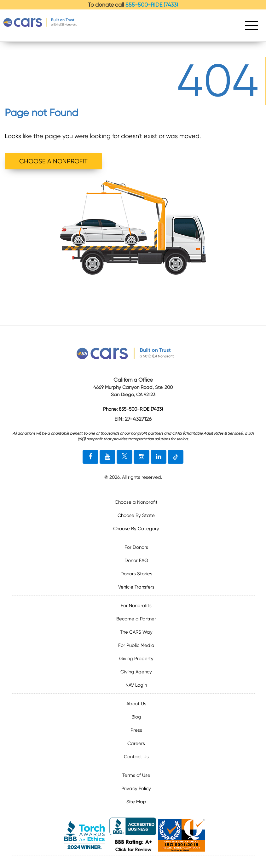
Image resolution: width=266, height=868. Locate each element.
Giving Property (136, 659)
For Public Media (136, 645)
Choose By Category (136, 529)
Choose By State (136, 515)
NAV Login (136, 685)
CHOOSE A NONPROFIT (53, 161)
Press (136, 730)
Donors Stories (136, 574)
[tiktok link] (176, 457)
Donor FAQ (136, 560)
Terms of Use (136, 775)
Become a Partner (136, 619)
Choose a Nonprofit (136, 502)
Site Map (136, 802)
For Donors (136, 547)
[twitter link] (124, 457)
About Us (136, 704)
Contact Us (136, 757)
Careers (136, 743)
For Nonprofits (136, 606)
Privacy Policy (136, 789)
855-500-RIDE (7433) (152, 5)
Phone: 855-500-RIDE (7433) (133, 409)
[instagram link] (142, 457)
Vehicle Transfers (136, 587)
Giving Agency (136, 672)
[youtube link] (107, 457)
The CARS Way (136, 632)
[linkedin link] (159, 457)
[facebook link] (90, 457)
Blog (136, 717)
